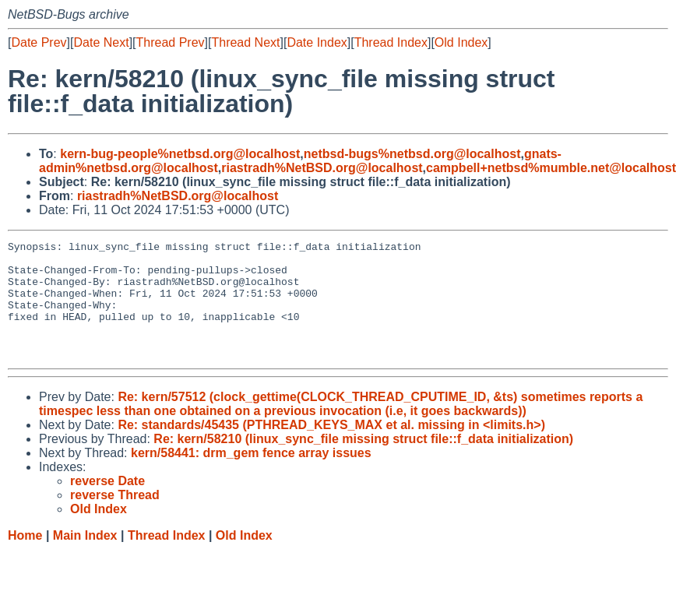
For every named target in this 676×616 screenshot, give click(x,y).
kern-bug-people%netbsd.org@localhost (180, 154)
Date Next (101, 42)
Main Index (85, 559)
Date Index (317, 42)
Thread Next (245, 42)
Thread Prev (171, 42)
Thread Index (391, 42)
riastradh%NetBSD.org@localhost (322, 168)
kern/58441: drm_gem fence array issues (251, 476)
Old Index (461, 42)
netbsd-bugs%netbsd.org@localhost (412, 154)
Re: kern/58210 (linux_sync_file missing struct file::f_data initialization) (363, 462)
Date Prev (39, 42)
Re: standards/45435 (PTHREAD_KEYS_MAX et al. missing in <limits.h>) (331, 448)
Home (25, 559)
